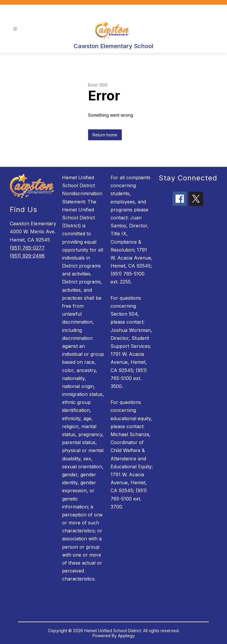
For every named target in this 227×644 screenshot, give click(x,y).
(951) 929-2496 (27, 256)
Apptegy (126, 636)
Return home (105, 135)
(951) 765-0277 (27, 248)
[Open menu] (15, 29)
